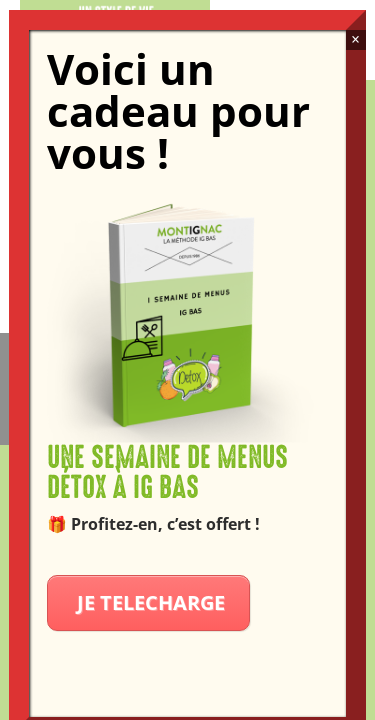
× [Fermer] (355, 39)
